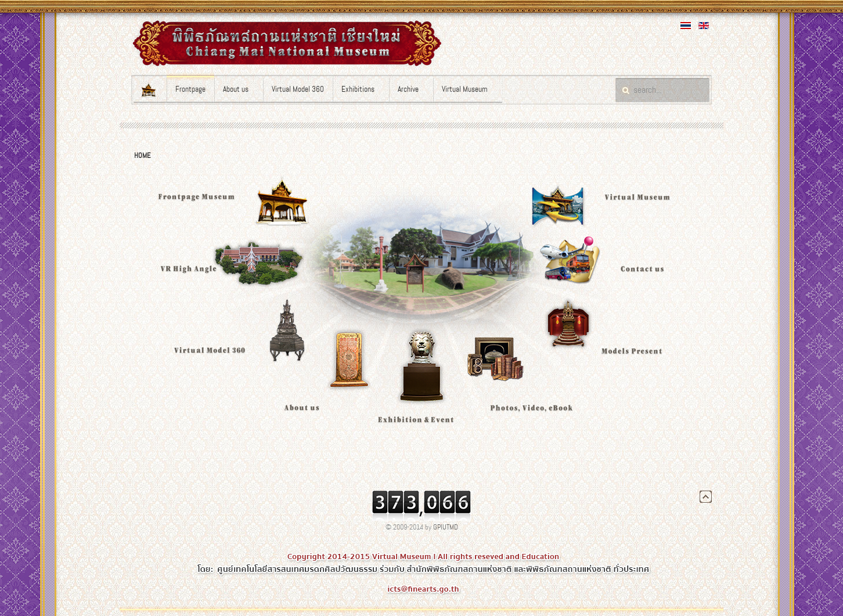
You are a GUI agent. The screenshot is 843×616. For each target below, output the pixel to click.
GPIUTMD (446, 527)
